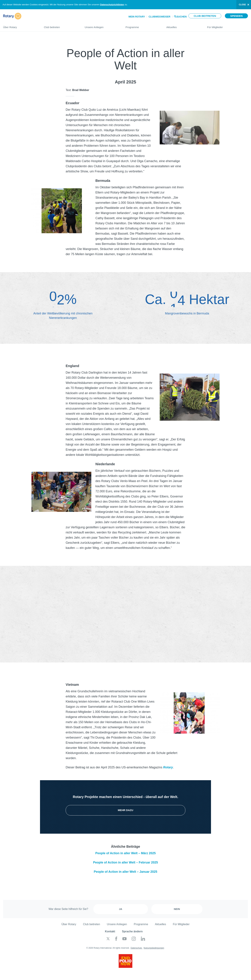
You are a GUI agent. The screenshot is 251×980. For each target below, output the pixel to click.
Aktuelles (183, 26)
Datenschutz (137, 948)
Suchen (182, 16)
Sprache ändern (132, 931)
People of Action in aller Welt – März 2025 (125, 853)
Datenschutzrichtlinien (112, 5)
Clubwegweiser (160, 17)
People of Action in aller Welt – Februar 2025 (125, 862)
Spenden (236, 16)
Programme (143, 26)
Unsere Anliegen (102, 26)
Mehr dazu (125, 810)
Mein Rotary (137, 17)
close (242, 5)
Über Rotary (20, 26)
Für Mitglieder (227, 26)
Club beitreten (205, 16)
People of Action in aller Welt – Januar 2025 (125, 872)
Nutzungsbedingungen (154, 948)
